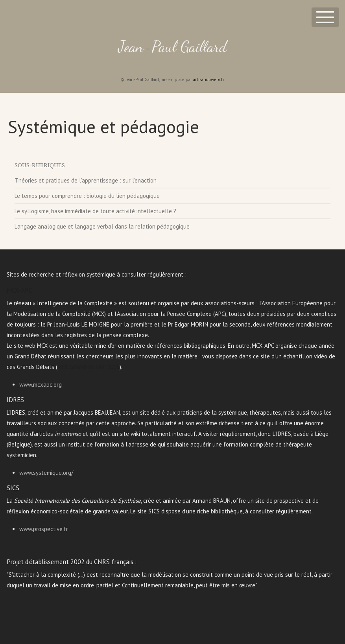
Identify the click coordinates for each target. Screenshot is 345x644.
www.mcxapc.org (41, 385)
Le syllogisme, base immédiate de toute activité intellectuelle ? (95, 211)
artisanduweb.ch (208, 79)
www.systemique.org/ (46, 473)
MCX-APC (19, 290)
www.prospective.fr (44, 529)
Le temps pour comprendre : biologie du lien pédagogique (87, 196)
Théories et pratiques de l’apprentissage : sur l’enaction (86, 180)
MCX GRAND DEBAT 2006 (89, 367)
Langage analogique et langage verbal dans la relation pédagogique (102, 226)
